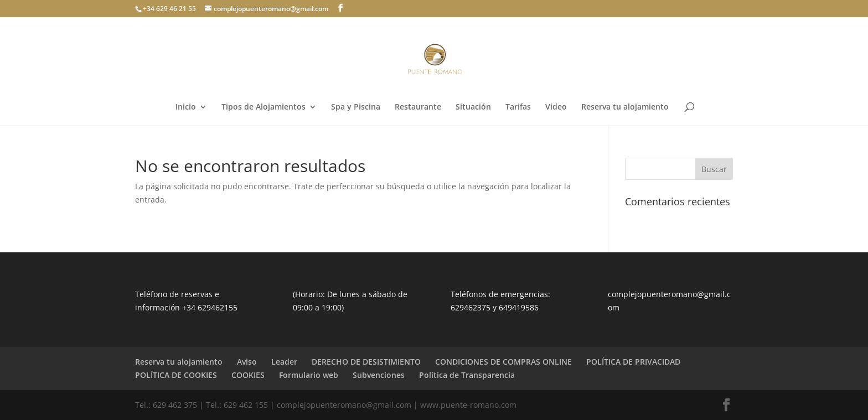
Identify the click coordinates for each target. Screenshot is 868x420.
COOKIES (248, 375)
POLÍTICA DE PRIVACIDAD (633, 362)
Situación (473, 107)
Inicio (186, 107)
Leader (284, 362)
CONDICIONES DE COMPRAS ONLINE (503, 362)
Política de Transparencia (467, 375)
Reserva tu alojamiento (625, 107)
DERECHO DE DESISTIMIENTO (366, 362)
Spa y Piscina (356, 107)
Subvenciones (379, 375)
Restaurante (418, 107)
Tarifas (518, 107)
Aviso (247, 362)
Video (556, 107)
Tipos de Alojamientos (263, 107)
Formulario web (309, 375)
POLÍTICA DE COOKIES (176, 375)
